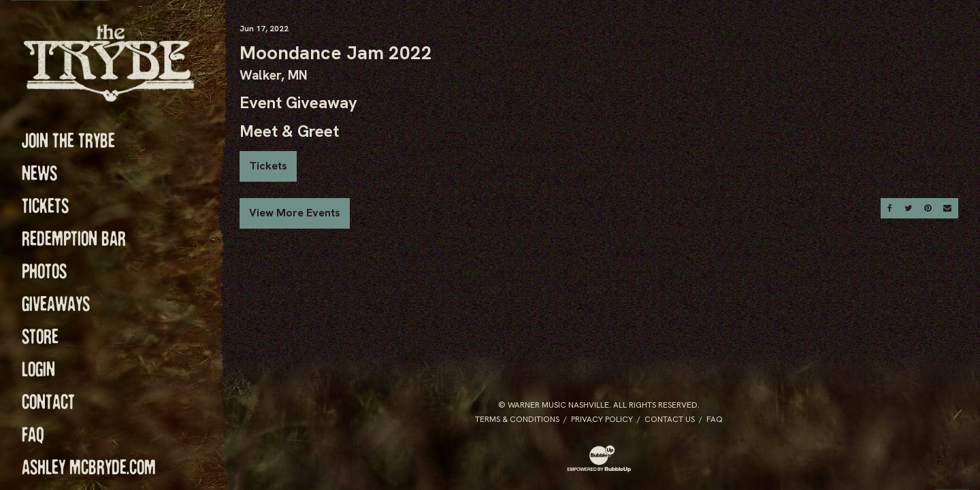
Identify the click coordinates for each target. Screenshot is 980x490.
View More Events (295, 213)
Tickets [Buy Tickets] (268, 166)
